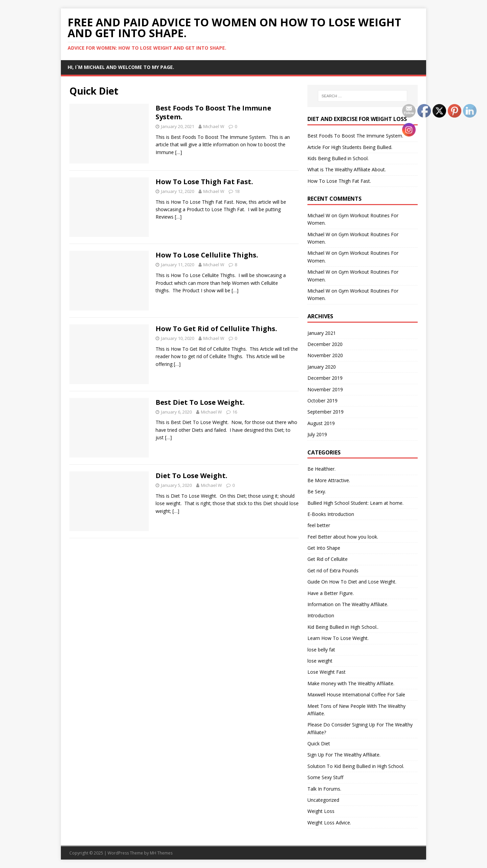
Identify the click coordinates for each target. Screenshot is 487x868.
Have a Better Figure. (331, 593)
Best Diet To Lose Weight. (200, 402)
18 (237, 191)
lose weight (320, 661)
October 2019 (322, 401)
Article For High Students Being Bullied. (350, 147)
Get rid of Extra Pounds (333, 571)
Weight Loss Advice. (329, 823)
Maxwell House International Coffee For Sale (356, 695)
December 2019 (325, 378)
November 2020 (325, 355)
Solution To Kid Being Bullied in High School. (356, 766)
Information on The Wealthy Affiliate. (348, 604)
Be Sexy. (317, 491)
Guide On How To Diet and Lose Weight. (352, 582)
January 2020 (322, 367)
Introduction (321, 615)
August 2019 (321, 423)
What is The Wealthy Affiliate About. (347, 169)
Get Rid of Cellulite (328, 559)
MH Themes (161, 853)
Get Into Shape (324, 548)
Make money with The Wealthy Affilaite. (351, 683)
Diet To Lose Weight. (191, 476)
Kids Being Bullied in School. (338, 158)
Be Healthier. (321, 469)
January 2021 (322, 333)
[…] (179, 152)
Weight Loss (321, 811)
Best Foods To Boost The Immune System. (213, 112)
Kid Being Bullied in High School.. (343, 627)
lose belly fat (321, 650)
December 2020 (325, 344)
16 (235, 412)
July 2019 (317, 434)
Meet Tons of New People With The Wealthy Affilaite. (356, 710)
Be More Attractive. (329, 480)
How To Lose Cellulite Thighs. (207, 255)
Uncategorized (323, 800)
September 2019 (326, 412)
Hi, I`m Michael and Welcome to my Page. (121, 67)
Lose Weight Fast (327, 672)
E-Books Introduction (331, 514)
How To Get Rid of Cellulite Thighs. (216, 329)
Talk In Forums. (324, 789)
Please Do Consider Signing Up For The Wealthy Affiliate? (360, 728)
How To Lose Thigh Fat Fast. (204, 182)
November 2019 (325, 389)
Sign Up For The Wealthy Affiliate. (344, 755)
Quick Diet (319, 743)
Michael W (214, 126)
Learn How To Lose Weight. (338, 638)
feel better (319, 525)
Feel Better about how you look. (343, 537)
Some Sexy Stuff (325, 777)
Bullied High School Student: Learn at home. (355, 503)
